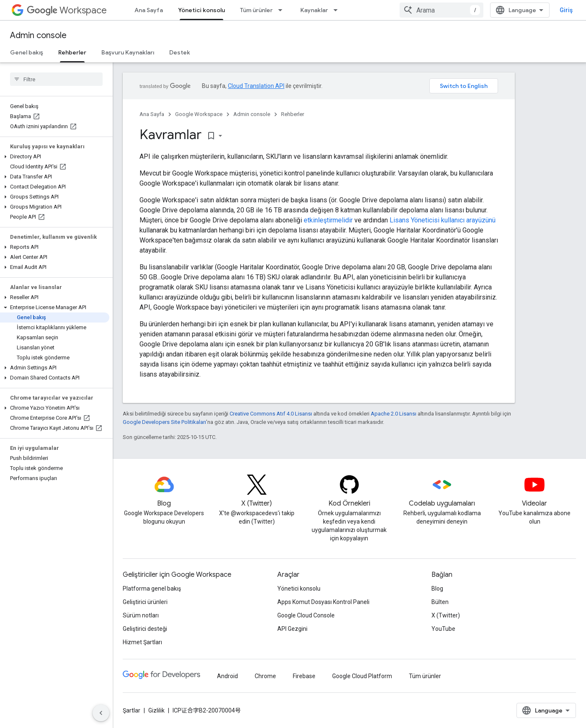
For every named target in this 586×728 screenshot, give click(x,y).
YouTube (443, 629)
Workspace (67, 10)
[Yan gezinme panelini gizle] (101, 713)
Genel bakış (27, 52)
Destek (180, 52)
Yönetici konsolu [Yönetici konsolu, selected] (201, 10)
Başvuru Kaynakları (128, 52)
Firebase (304, 676)
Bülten (440, 602)
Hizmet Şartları (142, 642)
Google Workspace (199, 114)
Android (227, 676)
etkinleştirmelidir (328, 220)
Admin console (38, 35)
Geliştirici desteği (145, 629)
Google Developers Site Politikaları (164, 422)
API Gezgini (292, 629)
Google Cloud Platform (362, 676)
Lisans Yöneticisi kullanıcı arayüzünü (443, 220)
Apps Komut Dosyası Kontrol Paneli (323, 602)
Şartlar (132, 710)
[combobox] (441, 10)
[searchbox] (56, 79)
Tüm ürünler (256, 10)
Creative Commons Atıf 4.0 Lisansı (271, 414)
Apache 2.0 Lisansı (394, 414)
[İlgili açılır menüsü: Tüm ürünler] (283, 10)
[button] (55, 157)
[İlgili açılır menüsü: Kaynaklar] (338, 10)
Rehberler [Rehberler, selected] (72, 52)
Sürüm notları (141, 615)
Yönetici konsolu (299, 589)
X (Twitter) (446, 615)
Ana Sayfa (149, 10)
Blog (437, 589)
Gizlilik (156, 710)
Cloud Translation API (256, 86)
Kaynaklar (314, 10)
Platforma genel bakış (152, 589)
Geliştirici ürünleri (145, 602)
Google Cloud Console (306, 615)
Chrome (265, 676)
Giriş (566, 10)
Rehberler (293, 114)
